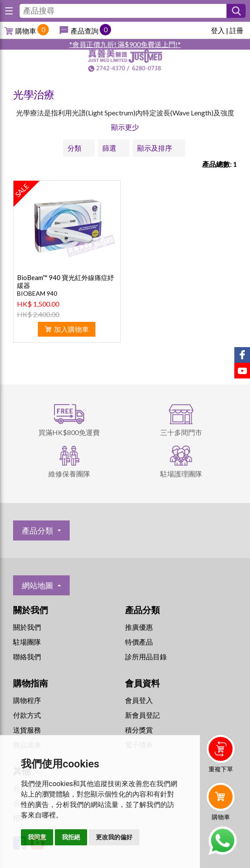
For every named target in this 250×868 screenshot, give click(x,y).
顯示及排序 (155, 148)
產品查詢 (84, 31)
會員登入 (139, 700)
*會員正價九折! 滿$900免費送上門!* (125, 44)
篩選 (109, 148)
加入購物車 (71, 329)
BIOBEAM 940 (37, 293)
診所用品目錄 (146, 657)
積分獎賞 (139, 730)
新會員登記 (142, 715)
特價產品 (139, 642)
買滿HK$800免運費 (69, 432)
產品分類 (37, 530)
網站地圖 (37, 585)
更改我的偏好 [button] (114, 837)
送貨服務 (27, 730)
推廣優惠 (139, 627)
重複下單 (221, 769)
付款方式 (27, 715)
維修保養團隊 (69, 474)
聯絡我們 (27, 657)
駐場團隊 (27, 642)
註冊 (236, 30)
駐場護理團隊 (181, 474)
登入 (218, 30)
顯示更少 (125, 127)
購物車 (26, 31)
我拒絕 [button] (71, 837)
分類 (74, 148)
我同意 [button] (37, 837)
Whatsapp (222, 841)
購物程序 (27, 700)
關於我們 (27, 627)
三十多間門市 (181, 432)
